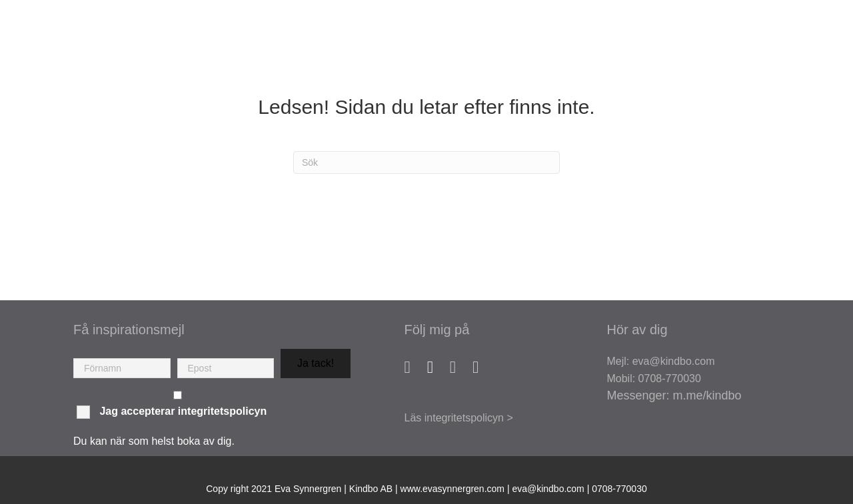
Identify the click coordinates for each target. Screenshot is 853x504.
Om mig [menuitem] (416, 40)
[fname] (122, 368)
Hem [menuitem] (365, 40)
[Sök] (426, 162)
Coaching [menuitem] (484, 40)
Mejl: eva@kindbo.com (660, 361)
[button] (316, 364)
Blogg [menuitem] (798, 40)
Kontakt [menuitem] (792, 74)
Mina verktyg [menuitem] (720, 40)
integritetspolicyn (222, 411)
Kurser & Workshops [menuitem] (596, 40)
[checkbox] (178, 395)
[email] (226, 368)
